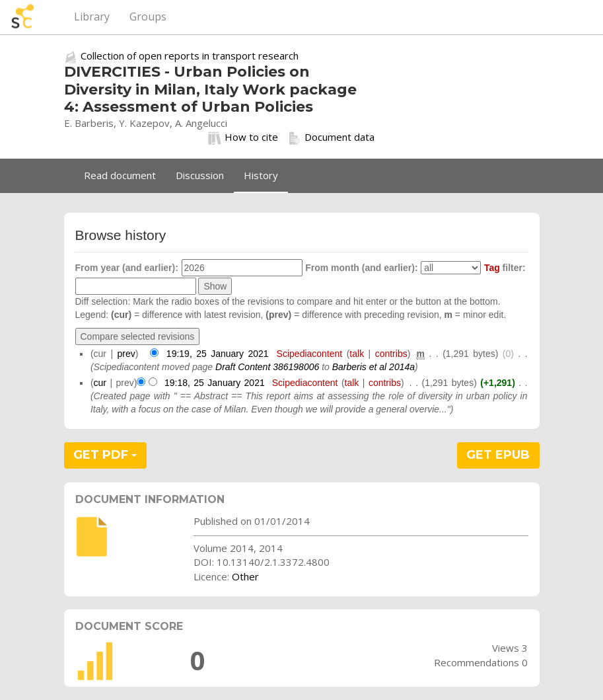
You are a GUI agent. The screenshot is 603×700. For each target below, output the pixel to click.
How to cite (243, 137)
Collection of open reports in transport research (190, 56)
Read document (120, 175)
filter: (505, 268)
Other (245, 576)
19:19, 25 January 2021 (218, 354)
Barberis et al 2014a (373, 367)
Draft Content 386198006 (267, 367)
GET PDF (105, 455)
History (261, 175)
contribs (391, 354)
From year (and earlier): (127, 268)
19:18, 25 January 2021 (215, 383)
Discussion (200, 175)
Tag (492, 268)
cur (100, 383)
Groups (148, 17)
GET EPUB (498, 455)
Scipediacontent (310, 354)
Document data (331, 137)
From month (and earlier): (361, 268)
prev (126, 354)
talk (357, 354)
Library (92, 17)
